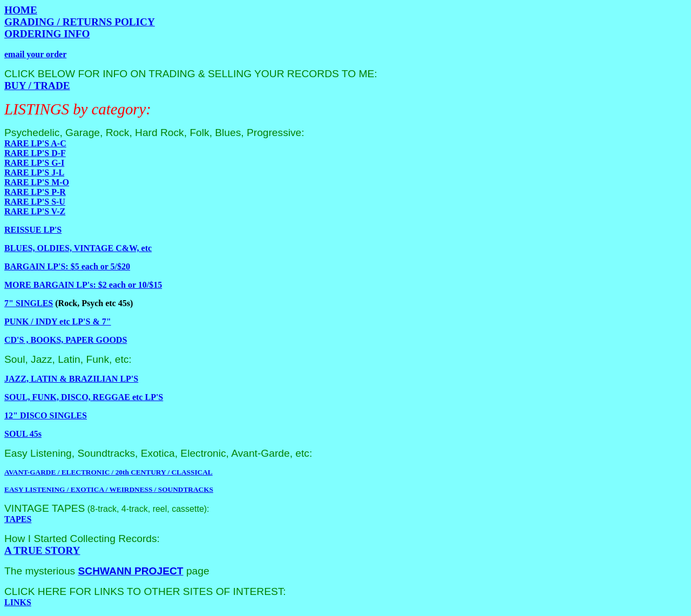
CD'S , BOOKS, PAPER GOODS (66, 340)
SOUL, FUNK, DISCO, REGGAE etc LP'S (84, 397)
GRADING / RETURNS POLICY (80, 22)
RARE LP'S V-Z (35, 211)
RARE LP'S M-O (37, 182)
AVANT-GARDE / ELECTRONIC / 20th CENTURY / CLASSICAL (109, 472)
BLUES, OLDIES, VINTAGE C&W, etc (78, 248)
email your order (35, 54)
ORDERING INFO (47, 34)
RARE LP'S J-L (34, 172)
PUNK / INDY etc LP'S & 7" (58, 321)
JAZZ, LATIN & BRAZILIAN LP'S (71, 379)
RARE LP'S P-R (35, 192)
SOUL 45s (23, 434)
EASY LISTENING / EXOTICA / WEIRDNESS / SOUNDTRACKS (109, 489)
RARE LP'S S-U (35, 202)
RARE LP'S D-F (35, 153)
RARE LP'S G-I (34, 163)
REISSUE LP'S (33, 230)
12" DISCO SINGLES (46, 415)
